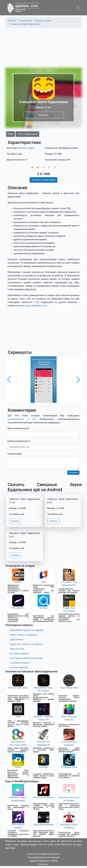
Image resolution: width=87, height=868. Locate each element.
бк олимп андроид (19, 654)
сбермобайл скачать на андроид (27, 630)
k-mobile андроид (19, 667)
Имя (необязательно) (18, 428)
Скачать (43, 115)
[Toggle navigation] (78, 8)
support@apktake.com (36, 306)
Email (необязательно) (19, 441)
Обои (10, 134)
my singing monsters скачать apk (26, 658)
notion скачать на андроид (23, 635)
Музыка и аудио (26, 148)
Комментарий (15, 454)
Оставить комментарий (43, 180)
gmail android (17, 640)
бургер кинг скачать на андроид (26, 644)
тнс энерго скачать (20, 663)
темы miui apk (17, 649)
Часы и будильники (27, 134)
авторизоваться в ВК (22, 419)
